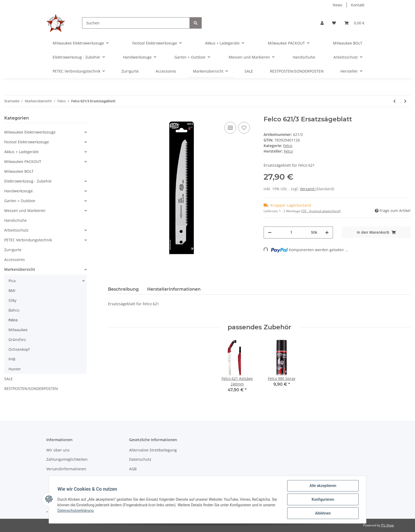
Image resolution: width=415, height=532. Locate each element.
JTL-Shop (387, 525)
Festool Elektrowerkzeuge (27, 142)
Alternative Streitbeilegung (153, 450)
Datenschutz (140, 459)
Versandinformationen (66, 469)
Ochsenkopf (19, 349)
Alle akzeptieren (323, 486)
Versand (308, 189)
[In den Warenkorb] (376, 232)
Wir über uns (58, 450)
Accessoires (15, 260)
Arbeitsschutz (16, 230)
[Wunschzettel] (334, 23)
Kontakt (358, 5)
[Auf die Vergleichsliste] (230, 128)
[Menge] (291, 232)
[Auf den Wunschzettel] (244, 128)
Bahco (14, 310)
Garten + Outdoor (20, 201)
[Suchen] (136, 23)
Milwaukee (18, 330)
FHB (12, 359)
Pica (12, 281)
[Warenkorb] (354, 23)
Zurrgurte (13, 250)
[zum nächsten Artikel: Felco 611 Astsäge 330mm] (405, 101)
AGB (133, 469)
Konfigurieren (323, 499)
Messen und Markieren (25, 210)
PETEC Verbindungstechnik (28, 240)
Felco (288, 146)
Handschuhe (15, 220)
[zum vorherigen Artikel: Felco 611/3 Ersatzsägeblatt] (394, 101)
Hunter (15, 369)
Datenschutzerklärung (75, 511)
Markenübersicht (20, 269)
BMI (12, 291)
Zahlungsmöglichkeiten (67, 459)
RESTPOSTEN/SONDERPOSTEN (31, 389)
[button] (322, 23)
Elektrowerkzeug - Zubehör (28, 181)
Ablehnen (323, 513)
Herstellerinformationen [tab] (174, 289)
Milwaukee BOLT (19, 171)
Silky (12, 300)
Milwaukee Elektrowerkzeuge (30, 132)
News (338, 5)
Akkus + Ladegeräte (21, 152)
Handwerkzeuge (19, 191)
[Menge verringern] (270, 232)
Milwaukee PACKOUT (23, 161)
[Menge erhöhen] (327, 232)
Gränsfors (17, 340)
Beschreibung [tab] (123, 289)
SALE (8, 379)
